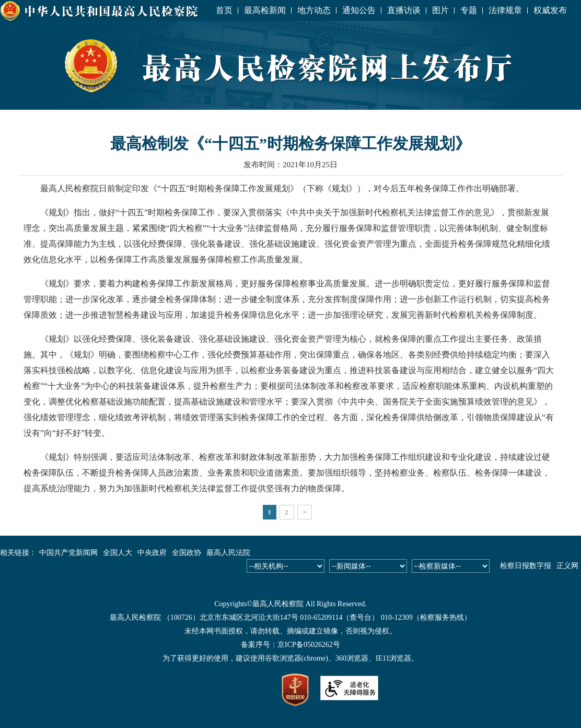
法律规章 (505, 10)
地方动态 (314, 10)
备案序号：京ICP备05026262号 (290, 645)
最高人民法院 (228, 553)
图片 (440, 10)
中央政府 (152, 553)
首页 (224, 10)
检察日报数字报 (526, 566)
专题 (469, 10)
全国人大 (118, 553)
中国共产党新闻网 (68, 553)
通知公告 (359, 10)
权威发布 (550, 10)
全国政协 (187, 553)
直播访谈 (404, 10)
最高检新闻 (265, 10)
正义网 (567, 566)
